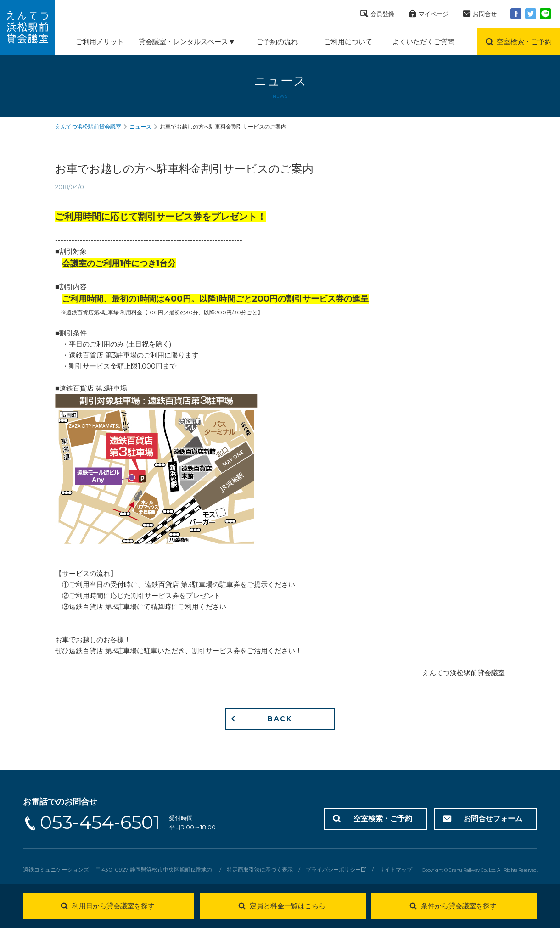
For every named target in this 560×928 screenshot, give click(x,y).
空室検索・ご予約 (383, 819)
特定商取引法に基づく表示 (260, 869)
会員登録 (382, 14)
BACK (280, 719)
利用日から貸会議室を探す (113, 906)
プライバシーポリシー (333, 869)
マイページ (434, 14)
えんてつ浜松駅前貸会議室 (88, 126)
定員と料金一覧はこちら (288, 906)
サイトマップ (396, 869)
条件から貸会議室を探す (459, 906)
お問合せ (485, 14)
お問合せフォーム (493, 819)
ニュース (140, 126)
